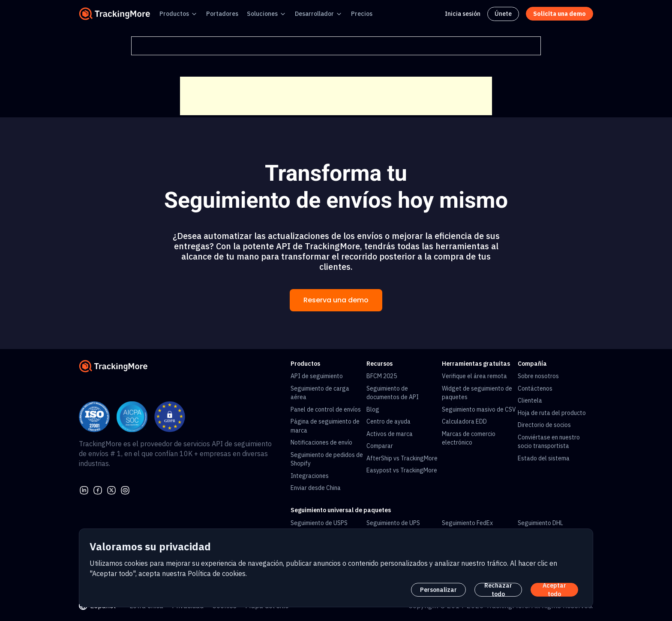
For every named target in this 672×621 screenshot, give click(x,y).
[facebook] (98, 490)
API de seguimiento (317, 376)
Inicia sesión (463, 14)
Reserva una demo (336, 300)
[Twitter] (111, 490)
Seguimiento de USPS (319, 523)
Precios (362, 14)
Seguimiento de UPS (393, 523)
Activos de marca (390, 434)
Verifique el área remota (474, 376)
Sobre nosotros (538, 376)
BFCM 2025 (382, 376)
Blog (373, 409)
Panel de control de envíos (326, 409)
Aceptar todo (554, 590)
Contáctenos (535, 388)
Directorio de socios (544, 425)
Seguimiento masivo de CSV (479, 409)
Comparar (380, 446)
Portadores (222, 14)
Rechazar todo (498, 590)
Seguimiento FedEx (467, 523)
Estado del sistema (544, 458)
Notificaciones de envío (321, 442)
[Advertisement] (336, 96)
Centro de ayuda (388, 421)
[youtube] (125, 490)
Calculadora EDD (464, 421)
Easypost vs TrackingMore (402, 470)
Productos (174, 14)
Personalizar (438, 590)
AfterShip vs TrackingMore (402, 458)
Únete (503, 14)
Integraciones (310, 476)
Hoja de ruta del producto (552, 413)
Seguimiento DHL (540, 523)
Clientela (530, 400)
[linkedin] (84, 490)
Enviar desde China (316, 488)
